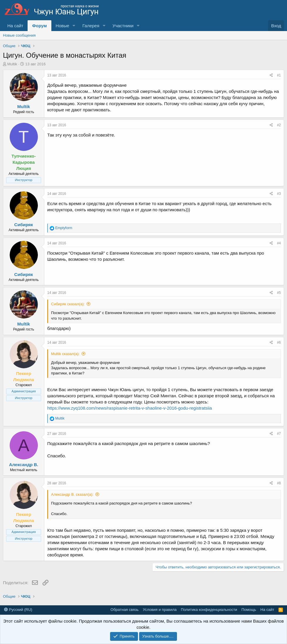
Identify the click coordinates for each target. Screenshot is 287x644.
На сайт (15, 26)
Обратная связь (125, 610)
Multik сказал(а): (65, 354)
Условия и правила (160, 610)
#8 (279, 483)
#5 (279, 293)
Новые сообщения (19, 35)
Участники (123, 26)
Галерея (91, 26)
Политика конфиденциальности (209, 610)
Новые (63, 26)
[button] (74, 26)
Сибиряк (24, 225)
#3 (279, 194)
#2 (279, 125)
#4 (279, 243)
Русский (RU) (18, 610)
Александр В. (24, 465)
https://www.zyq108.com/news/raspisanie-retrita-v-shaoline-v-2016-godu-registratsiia (130, 408)
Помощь (249, 610)
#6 (279, 343)
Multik (12, 64)
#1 (279, 75)
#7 (279, 434)
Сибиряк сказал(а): (68, 304)
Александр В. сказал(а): (72, 494)
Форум (39, 26)
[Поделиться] (271, 75)
